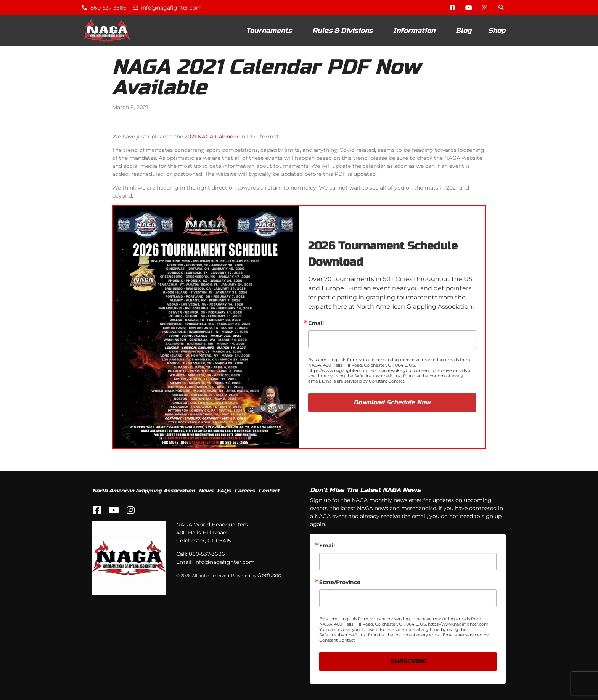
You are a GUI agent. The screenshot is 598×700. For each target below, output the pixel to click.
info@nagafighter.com (224, 562)
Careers (245, 491)
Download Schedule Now (392, 402)
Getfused (269, 575)
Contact (269, 491)
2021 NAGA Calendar (212, 137)
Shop (497, 31)
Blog (464, 31)
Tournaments (271, 31)
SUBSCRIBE (408, 661)
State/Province (340, 582)
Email (316, 323)
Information (416, 31)
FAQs (224, 491)
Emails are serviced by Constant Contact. (363, 381)
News (206, 491)
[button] (501, 8)
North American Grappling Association (144, 491)
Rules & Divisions (344, 31)
